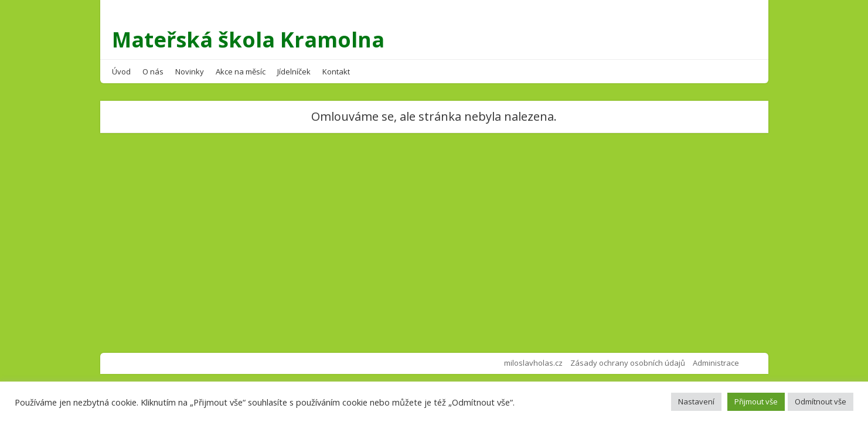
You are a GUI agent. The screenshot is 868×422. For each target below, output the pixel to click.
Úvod (121, 72)
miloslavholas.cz (533, 363)
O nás (153, 72)
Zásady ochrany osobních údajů (628, 363)
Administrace (716, 363)
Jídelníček (294, 72)
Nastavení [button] (696, 401)
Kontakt (336, 72)
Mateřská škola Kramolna (248, 40)
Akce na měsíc (241, 72)
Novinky (190, 72)
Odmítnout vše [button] (821, 401)
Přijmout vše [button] (756, 401)
